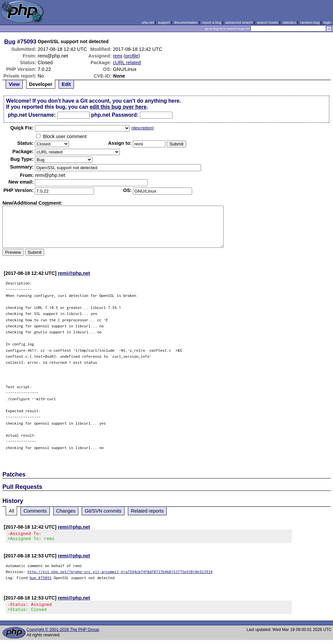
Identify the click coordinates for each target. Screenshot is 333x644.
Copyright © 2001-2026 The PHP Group (63, 634)
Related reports (147, 511)
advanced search (239, 22)
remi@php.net (74, 273)
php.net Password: (115, 115)
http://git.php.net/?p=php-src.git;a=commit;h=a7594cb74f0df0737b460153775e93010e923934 (120, 574)
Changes (66, 511)
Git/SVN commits (103, 511)
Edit (66, 84)
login (327, 22)
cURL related (127, 63)
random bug (310, 22)
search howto (267, 22)
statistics (289, 22)
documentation (186, 22)
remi (117, 56)
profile (132, 56)
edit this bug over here (118, 107)
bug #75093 (41, 580)
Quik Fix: (22, 128)
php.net (148, 22)
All (11, 511)
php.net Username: (32, 115)
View (14, 84)
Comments (35, 511)
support (164, 22)
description (142, 128)
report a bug (212, 22)
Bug (10, 41)
